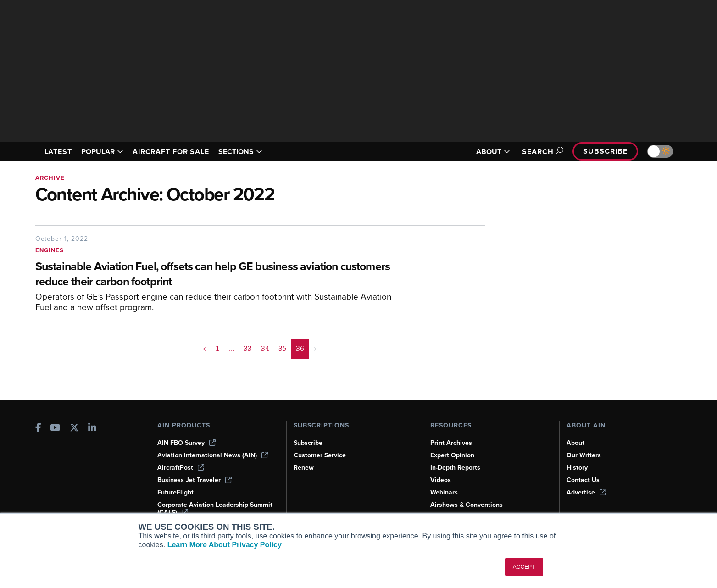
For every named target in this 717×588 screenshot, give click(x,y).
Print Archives (451, 443)
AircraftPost (181, 468)
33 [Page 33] (248, 349)
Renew (304, 468)
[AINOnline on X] (74, 429)
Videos (441, 480)
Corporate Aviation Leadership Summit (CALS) (215, 509)
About (575, 443)
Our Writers (584, 455)
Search (541, 152)
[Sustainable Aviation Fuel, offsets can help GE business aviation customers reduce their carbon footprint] (217, 275)
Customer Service (320, 455)
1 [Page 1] (218, 349)
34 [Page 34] (265, 349)
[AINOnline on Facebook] (38, 429)
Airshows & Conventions (467, 505)
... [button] (232, 349)
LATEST (58, 152)
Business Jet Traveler (195, 480)
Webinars (444, 492)
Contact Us (583, 480)
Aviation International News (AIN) (213, 455)
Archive (50, 178)
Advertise (586, 492)
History (577, 468)
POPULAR (102, 152)
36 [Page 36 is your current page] (300, 349)
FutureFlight (175, 492)
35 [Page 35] (283, 349)
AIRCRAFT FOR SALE (171, 152)
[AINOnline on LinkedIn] (92, 429)
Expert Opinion (452, 455)
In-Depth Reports (455, 468)
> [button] (315, 349)
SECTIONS (240, 152)
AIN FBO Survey (186, 443)
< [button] (204, 349)
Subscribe (605, 151)
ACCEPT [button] (524, 567)
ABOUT (493, 152)
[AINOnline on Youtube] (55, 429)
